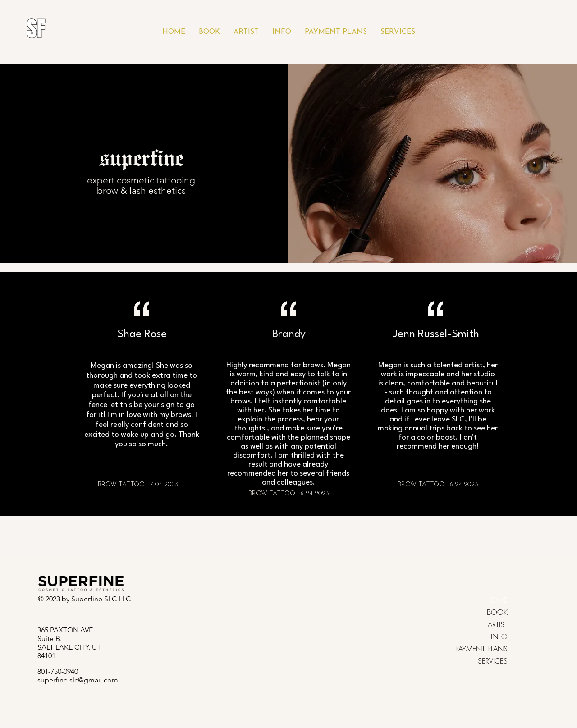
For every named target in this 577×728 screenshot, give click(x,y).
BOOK (497, 612)
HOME (497, 600)
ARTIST (498, 624)
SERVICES (493, 661)
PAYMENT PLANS (493, 649)
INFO (499, 636)
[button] (209, 32)
